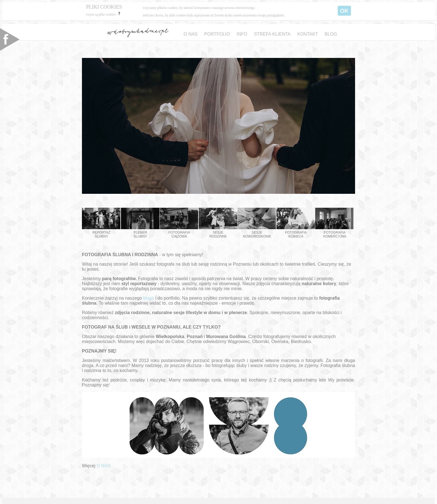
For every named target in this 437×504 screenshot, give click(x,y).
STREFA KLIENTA (272, 34)
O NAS (191, 34)
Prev (89, 124)
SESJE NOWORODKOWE (257, 223)
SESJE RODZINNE (218, 223)
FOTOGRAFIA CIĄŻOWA (179, 223)
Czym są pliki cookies (104, 14)
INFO (242, 34)
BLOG (331, 34)
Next (348, 124)
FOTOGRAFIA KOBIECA (296, 223)
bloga (149, 298)
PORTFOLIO (217, 34)
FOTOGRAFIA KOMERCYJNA (334, 223)
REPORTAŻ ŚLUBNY (101, 223)
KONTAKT (307, 34)
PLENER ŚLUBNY (140, 223)
